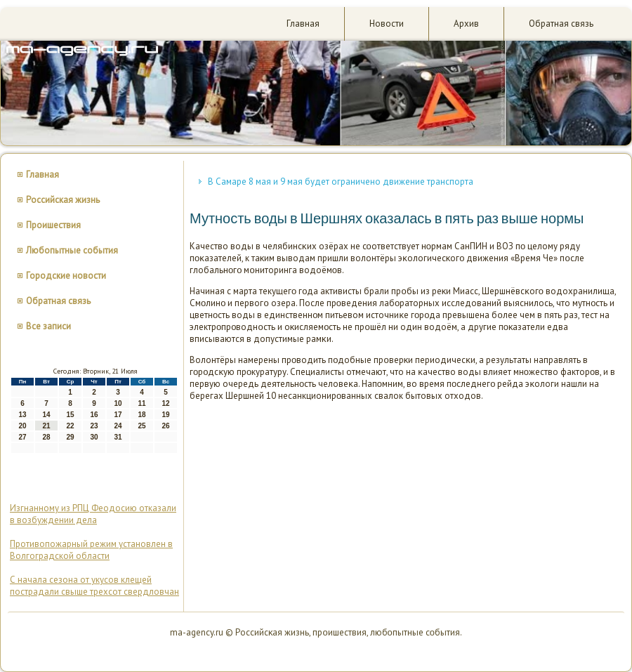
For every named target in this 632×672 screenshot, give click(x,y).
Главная (303, 24)
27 (22, 437)
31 (118, 437)
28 (46, 437)
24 (118, 426)
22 (70, 426)
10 (118, 403)
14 (46, 415)
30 (94, 437)
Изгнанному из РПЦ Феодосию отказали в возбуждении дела (93, 514)
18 (141, 415)
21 (46, 426)
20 (22, 426)
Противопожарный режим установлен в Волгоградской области (91, 550)
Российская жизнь (63, 200)
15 (70, 415)
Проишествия (53, 225)
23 (94, 426)
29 (70, 437)
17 (118, 415)
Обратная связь (561, 24)
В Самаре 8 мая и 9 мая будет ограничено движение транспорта (341, 182)
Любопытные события (72, 250)
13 (22, 415)
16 (94, 415)
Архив (466, 24)
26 (165, 426)
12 (165, 403)
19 (165, 415)
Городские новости (66, 276)
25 (141, 426)
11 (141, 403)
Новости (387, 24)
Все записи (48, 326)
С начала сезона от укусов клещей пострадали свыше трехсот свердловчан (94, 586)
